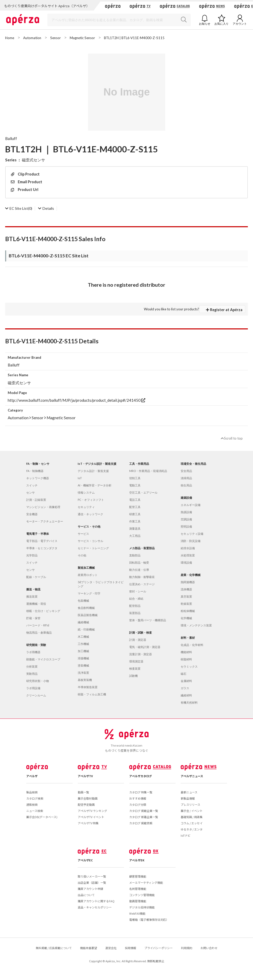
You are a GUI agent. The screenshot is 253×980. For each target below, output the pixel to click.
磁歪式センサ (33, 160)
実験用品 (32, 674)
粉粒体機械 (188, 611)
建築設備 (186, 498)
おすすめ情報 (138, 798)
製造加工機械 (86, 568)
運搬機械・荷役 (36, 604)
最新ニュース (189, 792)
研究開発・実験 (36, 645)
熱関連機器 (188, 582)
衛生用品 (186, 485)
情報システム (86, 492)
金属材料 (186, 681)
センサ (30, 492)
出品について (86, 895)
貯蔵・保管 (33, 618)
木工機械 (83, 637)
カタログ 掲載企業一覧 (144, 811)
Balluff (11, 138)
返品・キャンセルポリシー (95, 907)
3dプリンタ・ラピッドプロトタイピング (101, 584)
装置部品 (135, 613)
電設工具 (135, 500)
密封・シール (138, 591)
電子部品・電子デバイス (42, 541)
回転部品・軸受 (139, 562)
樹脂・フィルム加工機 (92, 694)
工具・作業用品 (139, 464)
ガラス (185, 688)
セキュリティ (86, 507)
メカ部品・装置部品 (142, 548)
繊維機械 (83, 622)
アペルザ (32, 776)
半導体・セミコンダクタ (42, 548)
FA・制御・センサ (38, 464)
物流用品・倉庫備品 (39, 632)
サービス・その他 (89, 526)
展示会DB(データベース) (42, 817)
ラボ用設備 (33, 688)
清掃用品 (186, 478)
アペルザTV (85, 776)
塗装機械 (83, 665)
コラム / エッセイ (192, 823)
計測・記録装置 (36, 500)
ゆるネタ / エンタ (192, 829)
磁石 (184, 674)
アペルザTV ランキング (92, 811)
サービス (83, 534)
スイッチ (32, 485)
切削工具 (135, 478)
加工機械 (83, 651)
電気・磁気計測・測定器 (145, 647)
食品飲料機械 (86, 608)
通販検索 (32, 804)
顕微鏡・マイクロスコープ (43, 659)
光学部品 (32, 555)
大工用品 (135, 536)
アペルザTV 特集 (88, 823)
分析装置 (32, 666)
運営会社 (111, 948)
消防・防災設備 (191, 541)
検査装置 (135, 668)
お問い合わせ (209, 948)
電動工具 (135, 485)
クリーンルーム (36, 695)
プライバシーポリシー (159, 948)
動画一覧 (83, 792)
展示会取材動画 (88, 798)
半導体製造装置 (88, 687)
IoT (80, 478)
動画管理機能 (138, 901)
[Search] (119, 20)
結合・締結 (136, 598)
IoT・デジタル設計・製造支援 (97, 464)
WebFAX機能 (137, 913)
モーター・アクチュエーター (45, 521)
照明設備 (186, 526)
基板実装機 (85, 680)
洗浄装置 (83, 673)
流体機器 (186, 589)
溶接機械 (83, 658)
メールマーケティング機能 (146, 882)
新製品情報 (188, 798)
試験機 (133, 676)
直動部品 (135, 555)
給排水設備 (188, 548)
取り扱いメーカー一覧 (92, 876)
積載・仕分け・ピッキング (43, 611)
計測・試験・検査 (141, 632)
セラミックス (189, 666)
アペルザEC (85, 860)
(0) (19, 208)
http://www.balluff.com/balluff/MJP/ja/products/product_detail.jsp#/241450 (76, 400)
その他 (82, 555)
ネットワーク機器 (38, 478)
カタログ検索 (35, 798)
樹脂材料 (186, 659)
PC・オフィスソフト (91, 500)
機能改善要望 (89, 948)
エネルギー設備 (191, 505)
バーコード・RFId (38, 625)
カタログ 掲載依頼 (141, 823)
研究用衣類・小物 (38, 681)
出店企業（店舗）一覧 (92, 882)
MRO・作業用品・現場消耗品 (148, 471)
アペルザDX (137, 860)
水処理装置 (188, 555)
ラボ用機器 (33, 652)
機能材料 (186, 652)
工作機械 (83, 644)
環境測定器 (136, 661)
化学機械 (186, 618)
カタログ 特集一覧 (141, 792)
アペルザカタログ (141, 776)
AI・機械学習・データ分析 (95, 485)
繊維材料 (186, 695)
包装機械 (83, 601)
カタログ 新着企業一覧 (144, 817)
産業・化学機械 (191, 575)
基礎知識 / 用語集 (192, 817)
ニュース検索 (35, 811)
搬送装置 (32, 596)
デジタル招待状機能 (142, 907)
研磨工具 (135, 514)
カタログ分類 (138, 804)
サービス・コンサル (90, 541)
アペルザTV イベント (91, 817)
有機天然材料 (189, 702)
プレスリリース (190, 804)
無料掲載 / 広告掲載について (54, 948)
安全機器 (32, 514)
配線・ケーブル (36, 577)
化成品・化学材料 (192, 645)
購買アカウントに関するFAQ (96, 901)
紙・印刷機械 (86, 629)
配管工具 (135, 507)
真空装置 (186, 596)
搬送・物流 (33, 589)
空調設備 (186, 519)
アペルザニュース (192, 776)
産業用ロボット (88, 575)
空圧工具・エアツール (143, 492)
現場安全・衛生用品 (193, 464)
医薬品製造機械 (88, 615)
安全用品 (186, 471)
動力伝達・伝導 (139, 570)
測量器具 (135, 528)
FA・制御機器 (35, 471)
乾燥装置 (186, 604)
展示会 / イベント (192, 811)
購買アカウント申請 (90, 889)
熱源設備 (186, 512)
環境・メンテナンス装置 (196, 625)
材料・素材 (188, 638)
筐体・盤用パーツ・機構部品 (148, 620)
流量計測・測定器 (141, 654)
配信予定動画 (86, 804)
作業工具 (135, 521)
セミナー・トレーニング (93, 548)
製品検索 (32, 792)
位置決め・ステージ (142, 584)
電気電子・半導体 (38, 534)
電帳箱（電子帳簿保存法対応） (149, 920)
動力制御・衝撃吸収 (142, 577)
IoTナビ (186, 835)
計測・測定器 (138, 640)
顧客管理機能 (138, 876)
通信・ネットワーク (90, 514)
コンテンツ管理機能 (142, 895)
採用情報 (130, 948)
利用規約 (187, 948)
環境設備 (186, 562)
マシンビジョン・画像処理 (43, 507)
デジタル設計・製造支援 (93, 471)
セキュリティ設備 (192, 534)
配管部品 (135, 606)
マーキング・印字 (89, 593)
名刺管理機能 (138, 889)
